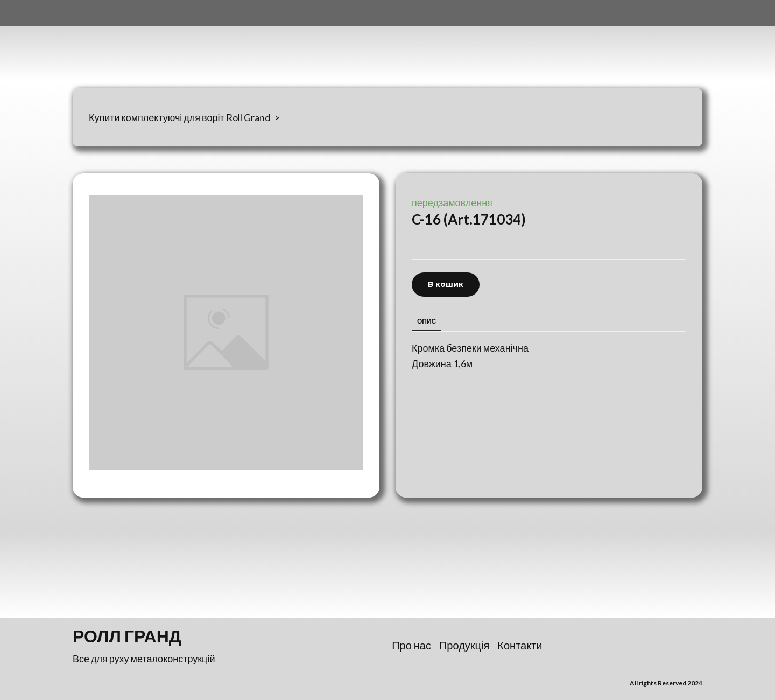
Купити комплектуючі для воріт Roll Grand (179, 117)
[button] (446, 285)
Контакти (520, 645)
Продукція (464, 645)
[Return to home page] (126, 44)
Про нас (411, 645)
